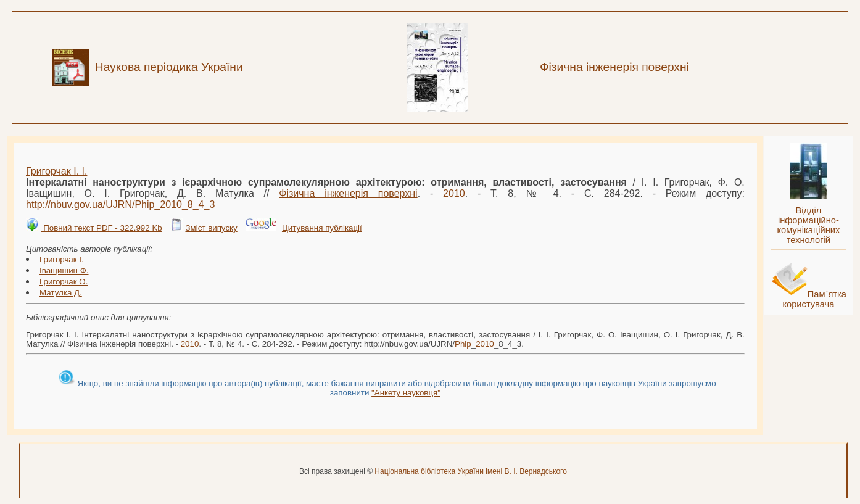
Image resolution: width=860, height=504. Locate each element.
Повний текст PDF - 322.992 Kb (101, 228)
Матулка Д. (61, 293)
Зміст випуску (211, 228)
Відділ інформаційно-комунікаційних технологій (808, 225)
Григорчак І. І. (56, 171)
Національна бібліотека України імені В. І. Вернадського (471, 471)
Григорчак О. (64, 282)
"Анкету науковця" (406, 393)
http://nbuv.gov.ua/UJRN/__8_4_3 (120, 204)
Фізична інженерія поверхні (348, 193)
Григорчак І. (62, 259)
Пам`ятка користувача (814, 299)
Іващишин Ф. (64, 271)
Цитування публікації (322, 228)
